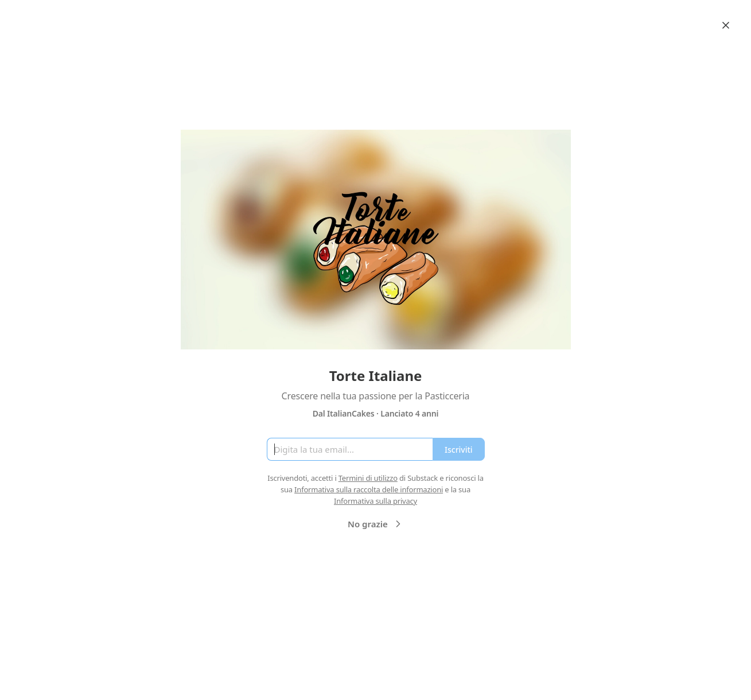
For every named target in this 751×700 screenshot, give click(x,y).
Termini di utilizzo (368, 478)
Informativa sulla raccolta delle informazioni (369, 489)
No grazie (376, 524)
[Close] (726, 25)
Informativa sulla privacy (375, 501)
